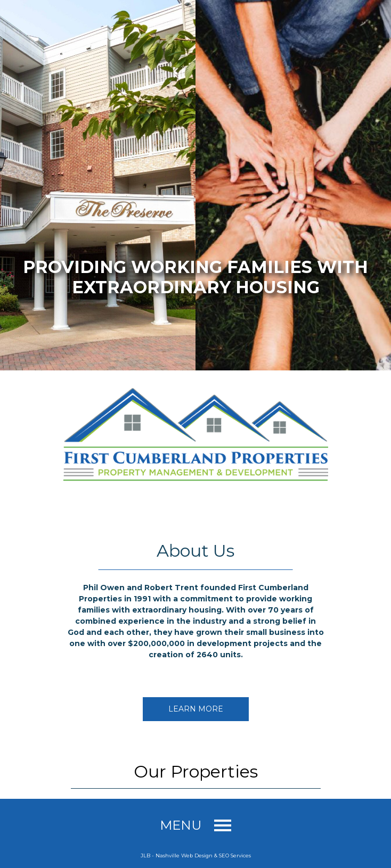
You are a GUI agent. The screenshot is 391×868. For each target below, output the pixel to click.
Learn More (196, 709)
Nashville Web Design (184, 855)
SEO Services (235, 855)
